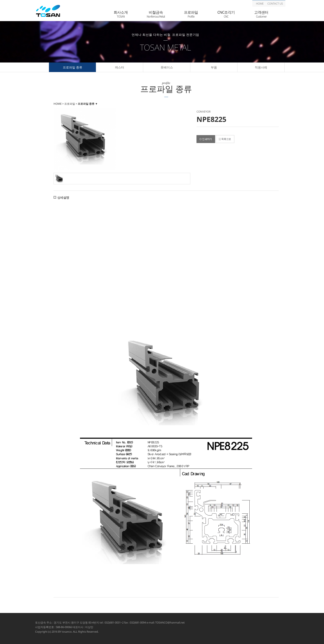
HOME (260, 4)
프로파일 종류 (73, 67)
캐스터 (120, 67)
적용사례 (261, 67)
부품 (214, 67)
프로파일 (191, 14)
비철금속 (156, 14)
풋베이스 (167, 67)
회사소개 (121, 14)
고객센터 (261, 14)
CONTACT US (275, 4)
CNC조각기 (226, 14)
